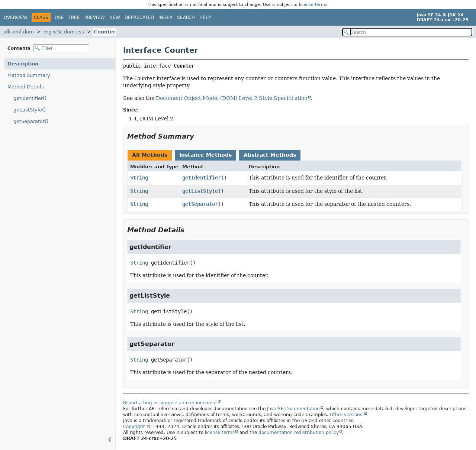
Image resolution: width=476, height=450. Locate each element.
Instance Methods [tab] (205, 155)
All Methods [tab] (150, 155)
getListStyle (200, 191)
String (139, 178)
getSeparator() (31, 121)
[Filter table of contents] (61, 48)
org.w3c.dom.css (64, 32)
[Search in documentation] (407, 32)
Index (165, 17)
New (115, 17)
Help (205, 17)
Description (23, 64)
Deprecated (139, 17)
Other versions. (347, 415)
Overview (16, 17)
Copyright (134, 427)
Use (59, 17)
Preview (95, 17)
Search (186, 17)
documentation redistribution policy (299, 433)
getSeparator (200, 204)
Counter (104, 32)
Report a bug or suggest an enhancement (170, 403)
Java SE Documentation (293, 409)
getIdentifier (202, 178)
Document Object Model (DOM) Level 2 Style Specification (232, 98)
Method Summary (29, 75)
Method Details (26, 87)
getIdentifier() (30, 98)
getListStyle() (30, 110)
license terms (313, 5)
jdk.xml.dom (19, 32)
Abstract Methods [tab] (270, 155)
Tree (74, 17)
